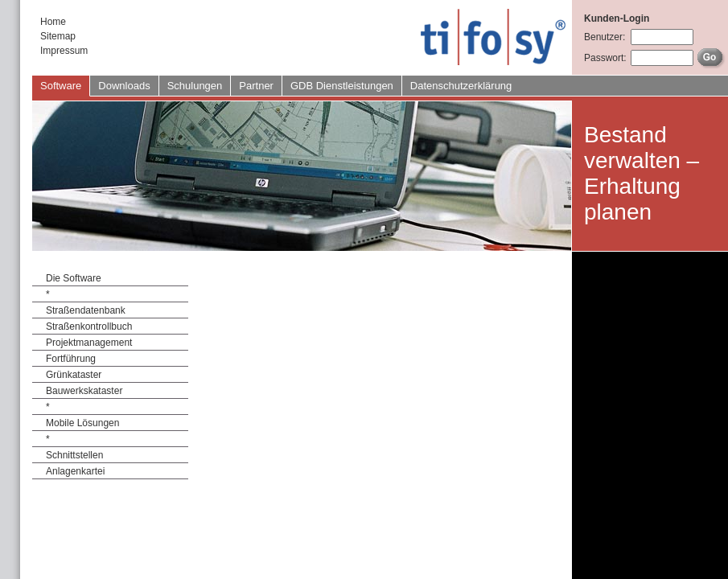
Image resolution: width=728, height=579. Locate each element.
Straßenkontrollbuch (89, 326)
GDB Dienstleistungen (342, 86)
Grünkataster (74, 375)
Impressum (64, 51)
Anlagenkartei (75, 471)
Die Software (74, 278)
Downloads (124, 86)
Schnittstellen (74, 455)
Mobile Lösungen (82, 423)
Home (53, 22)
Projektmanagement (89, 343)
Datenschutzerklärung (461, 86)
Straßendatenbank (86, 310)
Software (61, 86)
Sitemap (58, 36)
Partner (256, 86)
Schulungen (195, 86)
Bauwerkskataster (84, 391)
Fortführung (71, 359)
